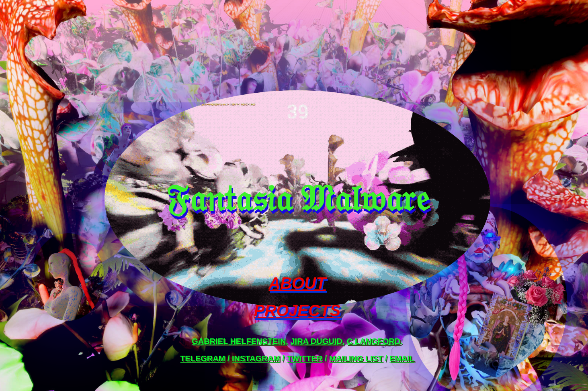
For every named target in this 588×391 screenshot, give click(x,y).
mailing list (356, 358)
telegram (203, 358)
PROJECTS (297, 310)
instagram (256, 358)
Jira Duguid (316, 341)
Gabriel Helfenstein (239, 341)
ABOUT (297, 283)
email (402, 358)
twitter (304, 358)
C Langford (374, 341)
